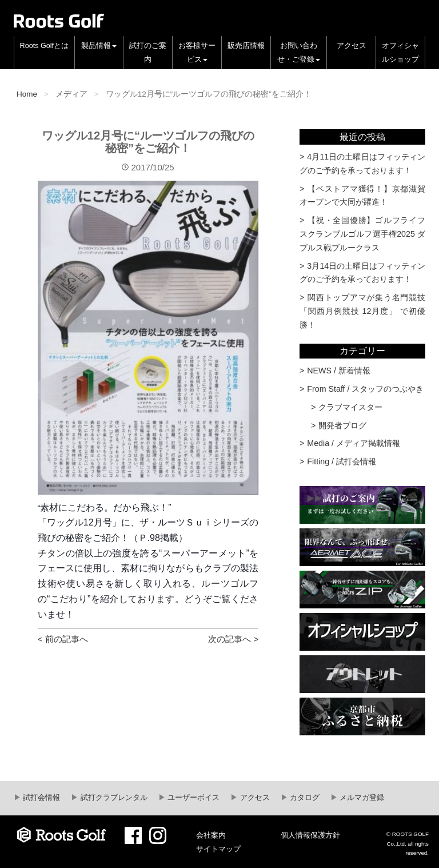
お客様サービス (197, 53)
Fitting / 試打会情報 (342, 461)
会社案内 (211, 835)
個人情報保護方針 (310, 835)
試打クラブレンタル (113, 798)
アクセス (352, 46)
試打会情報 (41, 798)
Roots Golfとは (45, 46)
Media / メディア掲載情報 (354, 443)
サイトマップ (218, 849)
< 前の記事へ (63, 639)
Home (27, 94)
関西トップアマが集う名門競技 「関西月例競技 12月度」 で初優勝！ (362, 311)
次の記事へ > (233, 639)
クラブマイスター (350, 407)
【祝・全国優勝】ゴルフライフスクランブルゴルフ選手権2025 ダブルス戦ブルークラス (362, 234)
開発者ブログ (342, 425)
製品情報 (99, 46)
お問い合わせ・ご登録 (299, 53)
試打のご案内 (148, 53)
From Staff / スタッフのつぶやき (365, 389)
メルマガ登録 (361, 798)
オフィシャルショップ (400, 53)
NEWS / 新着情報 (339, 371)
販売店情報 (246, 46)
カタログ (304, 798)
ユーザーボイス (193, 798)
